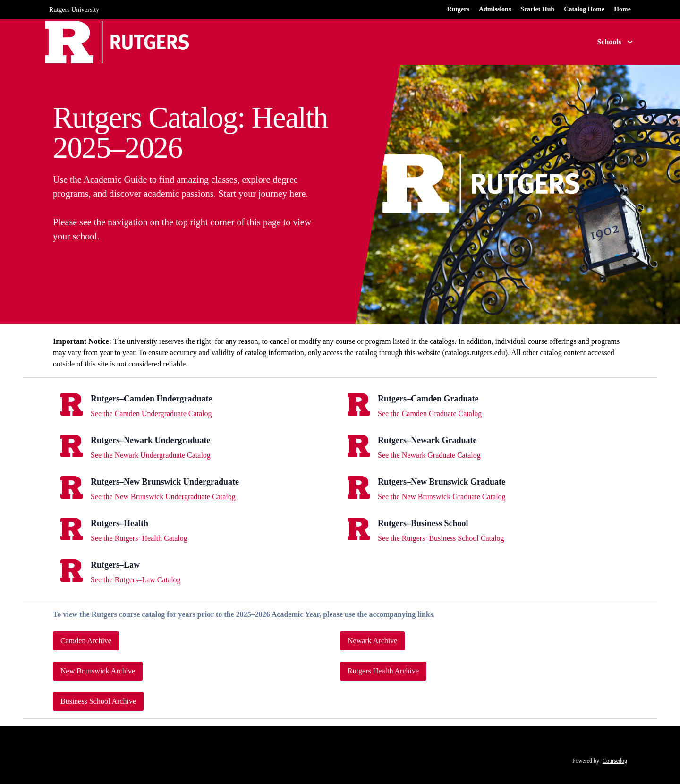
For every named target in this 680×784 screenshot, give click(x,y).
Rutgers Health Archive (383, 671)
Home (622, 9)
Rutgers (458, 9)
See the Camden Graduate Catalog (430, 413)
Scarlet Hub (537, 9)
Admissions (495, 9)
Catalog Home (584, 9)
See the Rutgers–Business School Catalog (441, 538)
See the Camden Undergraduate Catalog (151, 413)
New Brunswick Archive (98, 671)
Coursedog (615, 761)
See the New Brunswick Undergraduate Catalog (163, 497)
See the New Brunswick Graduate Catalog (442, 497)
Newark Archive (372, 641)
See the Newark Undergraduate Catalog (151, 455)
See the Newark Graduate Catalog (429, 455)
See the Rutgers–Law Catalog (136, 580)
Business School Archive (98, 701)
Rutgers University (74, 10)
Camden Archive (86, 641)
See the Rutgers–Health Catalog (139, 538)
